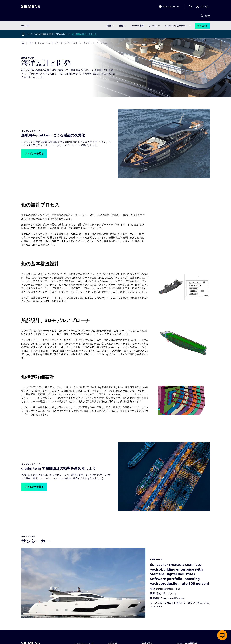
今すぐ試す (202, 26)
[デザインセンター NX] (65, 43)
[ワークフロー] (86, 43)
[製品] (32, 43)
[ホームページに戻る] (23, 43)
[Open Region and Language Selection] (169, 6)
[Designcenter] (44, 43)
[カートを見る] (190, 6)
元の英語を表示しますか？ (84, 34)
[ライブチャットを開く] (222, 635)
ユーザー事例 (137, 26)
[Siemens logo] (30, 6)
